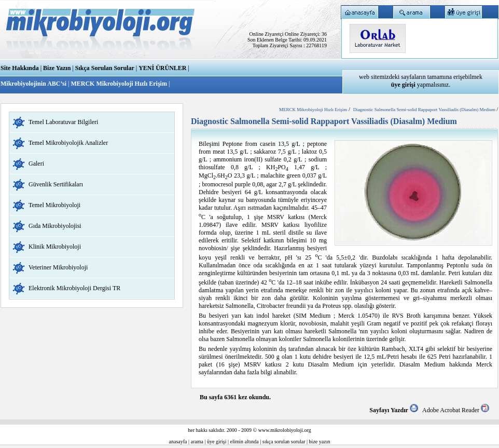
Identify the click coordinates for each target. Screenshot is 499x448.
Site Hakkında (20, 68)
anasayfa (178, 442)
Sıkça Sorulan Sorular (105, 68)
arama (197, 442)
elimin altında (245, 442)
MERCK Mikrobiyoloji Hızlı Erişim (119, 84)
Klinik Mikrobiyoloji (55, 247)
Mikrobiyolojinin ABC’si (34, 84)
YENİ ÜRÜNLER (162, 68)
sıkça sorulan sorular (284, 442)
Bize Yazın (57, 68)
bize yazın (320, 442)
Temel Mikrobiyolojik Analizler (68, 143)
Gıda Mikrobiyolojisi (55, 226)
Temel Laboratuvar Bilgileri (63, 122)
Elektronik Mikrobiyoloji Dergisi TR (74, 288)
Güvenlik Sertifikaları (56, 184)
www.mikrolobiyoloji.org (285, 430)
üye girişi (217, 442)
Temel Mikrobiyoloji (54, 205)
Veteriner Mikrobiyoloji (58, 267)
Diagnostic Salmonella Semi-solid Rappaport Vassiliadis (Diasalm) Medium (425, 110)
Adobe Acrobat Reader (456, 410)
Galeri (36, 164)
